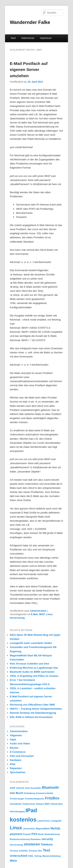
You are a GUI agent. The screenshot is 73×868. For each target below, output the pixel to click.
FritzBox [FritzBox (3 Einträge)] (52, 798)
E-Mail (34, 614)
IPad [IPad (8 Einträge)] (31, 810)
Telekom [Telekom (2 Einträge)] (47, 844)
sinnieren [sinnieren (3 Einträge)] (32, 844)
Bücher (14, 748)
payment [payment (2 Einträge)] (16, 834)
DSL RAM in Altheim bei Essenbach (31, 717)
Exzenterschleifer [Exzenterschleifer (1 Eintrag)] (45, 793)
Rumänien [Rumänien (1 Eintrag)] (36, 839)
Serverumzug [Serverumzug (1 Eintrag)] (17, 845)
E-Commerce (18, 752)
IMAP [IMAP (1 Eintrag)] (47, 804)
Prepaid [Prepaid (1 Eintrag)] (27, 834)
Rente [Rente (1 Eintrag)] (41, 834)
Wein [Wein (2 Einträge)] (14, 861)
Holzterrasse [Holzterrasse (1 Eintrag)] (29, 804)
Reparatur (16, 768)
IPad (13, 764)
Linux (49, 614)
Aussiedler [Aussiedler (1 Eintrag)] (36, 788)
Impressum (46, 38)
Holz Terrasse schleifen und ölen (30, 664)
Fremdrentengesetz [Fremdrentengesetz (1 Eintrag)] (34, 799)
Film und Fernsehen (22, 756)
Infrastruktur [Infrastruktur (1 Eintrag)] (57, 804)
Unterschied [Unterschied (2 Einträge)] (19, 856)
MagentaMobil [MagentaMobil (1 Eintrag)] (43, 829)
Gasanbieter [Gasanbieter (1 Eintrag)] (16, 804)
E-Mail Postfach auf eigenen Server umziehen (29, 70)
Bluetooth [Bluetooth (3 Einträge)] (50, 787)
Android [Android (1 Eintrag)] (20, 788)
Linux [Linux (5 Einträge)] (16, 828)
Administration (38, 611)
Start (13, 38)
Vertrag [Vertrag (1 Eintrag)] (38, 856)
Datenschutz (28, 38)
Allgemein (16, 735)
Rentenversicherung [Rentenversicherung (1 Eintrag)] (20, 839)
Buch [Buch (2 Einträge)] (20, 793)
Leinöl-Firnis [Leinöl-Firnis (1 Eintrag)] (44, 821)
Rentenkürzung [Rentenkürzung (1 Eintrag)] (52, 834)
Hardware (16, 760)
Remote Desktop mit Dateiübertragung (33, 713)
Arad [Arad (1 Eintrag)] (27, 788)
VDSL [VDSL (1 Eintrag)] (31, 856)
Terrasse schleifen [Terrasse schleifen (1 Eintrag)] (19, 851)
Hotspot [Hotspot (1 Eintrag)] (40, 804)
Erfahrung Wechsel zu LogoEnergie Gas (34, 668)
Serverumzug (17, 618)
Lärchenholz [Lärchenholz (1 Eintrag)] (29, 829)
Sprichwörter (18, 772)
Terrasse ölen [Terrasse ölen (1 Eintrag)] (36, 851)
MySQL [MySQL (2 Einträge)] (56, 828)
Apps (13, 739)
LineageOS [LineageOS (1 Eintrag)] (56, 821)
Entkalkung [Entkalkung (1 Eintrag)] (30, 793)
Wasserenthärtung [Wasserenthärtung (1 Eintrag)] (51, 856)
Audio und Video (20, 744)
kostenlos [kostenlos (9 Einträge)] (23, 820)
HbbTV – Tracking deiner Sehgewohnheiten (36, 709)
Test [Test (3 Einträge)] (46, 850)
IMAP (42, 614)
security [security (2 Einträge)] (47, 839)
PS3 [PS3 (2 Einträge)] (34, 834)
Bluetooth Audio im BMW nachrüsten (32, 672)
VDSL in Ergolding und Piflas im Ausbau (34, 676)
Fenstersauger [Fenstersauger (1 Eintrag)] (17, 799)
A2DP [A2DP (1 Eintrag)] (13, 788)
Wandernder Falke (30, 22)
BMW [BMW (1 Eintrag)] (13, 793)
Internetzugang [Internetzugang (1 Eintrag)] (17, 811)
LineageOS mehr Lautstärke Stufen (31, 643)
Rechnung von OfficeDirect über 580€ (33, 705)
